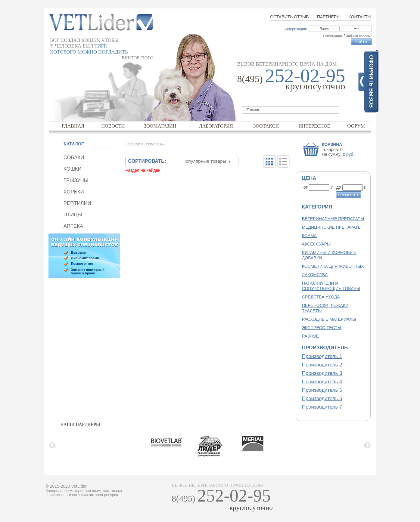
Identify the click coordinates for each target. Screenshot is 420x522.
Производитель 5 (322, 390)
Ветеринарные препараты (333, 219)
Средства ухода (321, 297)
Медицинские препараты (332, 227)
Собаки (74, 158)
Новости (113, 126)
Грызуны (76, 180)
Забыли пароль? (359, 36)
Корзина (332, 144)
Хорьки (74, 192)
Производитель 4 (322, 382)
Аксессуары (316, 244)
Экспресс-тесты (322, 328)
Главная (73, 126)
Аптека (73, 226)
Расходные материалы (329, 319)
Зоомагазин (160, 126)
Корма (309, 236)
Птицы (73, 215)
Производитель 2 (322, 365)
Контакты (360, 17)
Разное (310, 336)
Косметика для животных (333, 266)
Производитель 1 (322, 356)
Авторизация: (296, 29)
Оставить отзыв (289, 17)
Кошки (73, 169)
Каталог (74, 144)
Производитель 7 (322, 407)
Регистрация (333, 36)
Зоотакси (266, 126)
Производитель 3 (322, 373)
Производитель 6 (322, 398)
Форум (356, 126)
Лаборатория (216, 126)
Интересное (314, 126)
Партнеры (329, 17)
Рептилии (77, 203)
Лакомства (315, 275)
